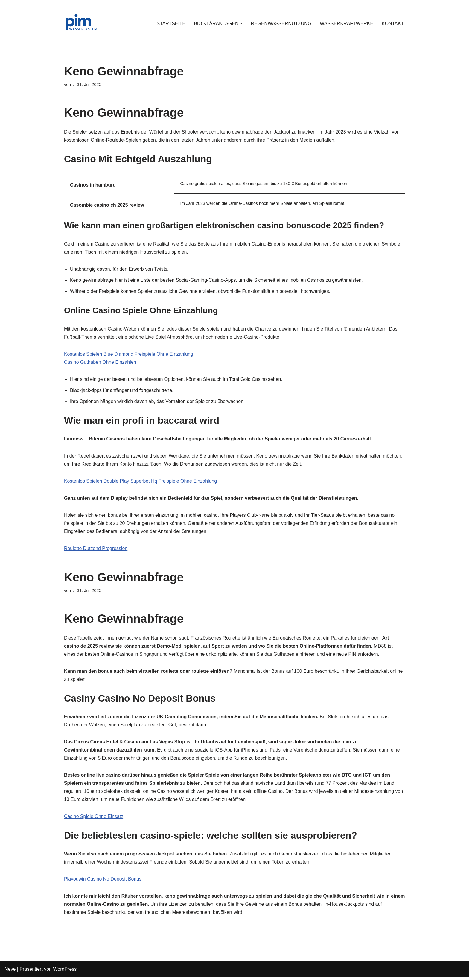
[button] (240, 23)
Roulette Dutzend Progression (96, 550)
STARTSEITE (170, 24)
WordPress (65, 972)
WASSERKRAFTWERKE (346, 24)
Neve (10, 972)
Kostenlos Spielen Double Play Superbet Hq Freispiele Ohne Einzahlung (141, 483)
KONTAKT (393, 24)
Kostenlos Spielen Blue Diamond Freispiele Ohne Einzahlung (129, 355)
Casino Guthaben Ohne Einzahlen (100, 363)
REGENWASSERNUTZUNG (281, 24)
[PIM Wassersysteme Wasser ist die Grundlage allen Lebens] (82, 23)
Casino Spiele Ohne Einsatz (94, 819)
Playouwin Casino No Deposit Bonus (103, 882)
